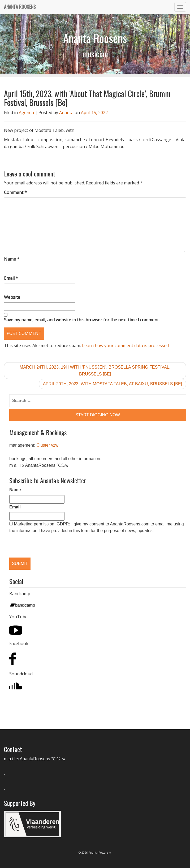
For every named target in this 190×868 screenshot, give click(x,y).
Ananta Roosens (20, 7)
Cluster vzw (47, 445)
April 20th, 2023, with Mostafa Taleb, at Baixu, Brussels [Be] (113, 384)
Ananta (66, 113)
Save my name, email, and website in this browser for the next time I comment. (82, 320)
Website (12, 297)
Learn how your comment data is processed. (126, 346)
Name (12, 259)
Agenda (26, 113)
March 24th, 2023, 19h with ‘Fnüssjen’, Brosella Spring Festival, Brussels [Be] (95, 371)
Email (11, 278)
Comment (15, 192)
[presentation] (37, 541)
